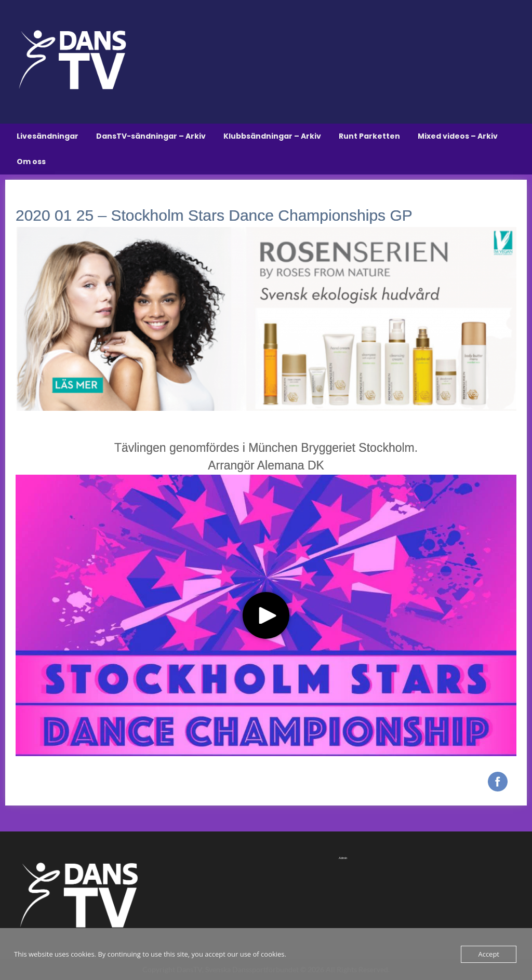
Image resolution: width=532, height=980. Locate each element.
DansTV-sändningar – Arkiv (151, 136)
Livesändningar (48, 136)
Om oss (31, 162)
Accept (489, 954)
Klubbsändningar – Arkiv (272, 136)
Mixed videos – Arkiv (458, 136)
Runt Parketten (369, 136)
